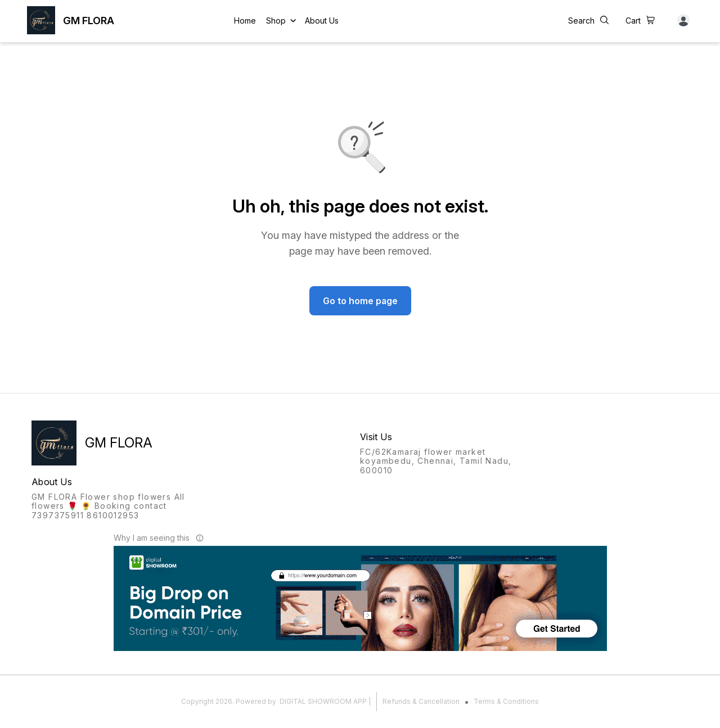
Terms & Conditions (506, 701)
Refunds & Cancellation (421, 701)
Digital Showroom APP (323, 701)
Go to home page (360, 301)
